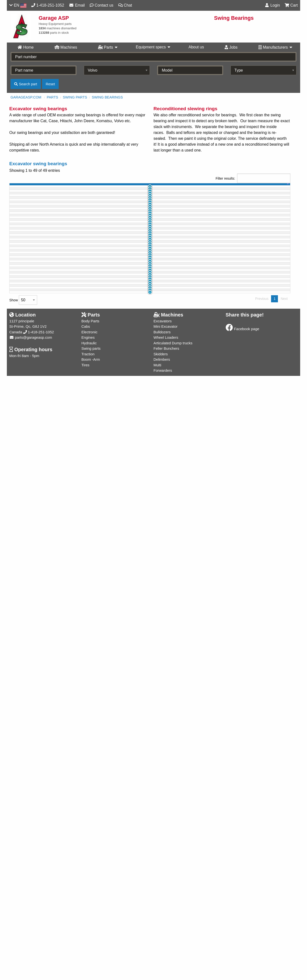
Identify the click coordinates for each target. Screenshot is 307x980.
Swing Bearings (107, 97)
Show (23, 904)
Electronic (89, 936)
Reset (50, 84)
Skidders (161, 958)
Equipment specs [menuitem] (151, 47)
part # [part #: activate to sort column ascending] (148, 187)
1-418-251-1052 (39, 936)
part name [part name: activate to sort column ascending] (102, 187)
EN (18, 5)
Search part (26, 84)
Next (284, 903)
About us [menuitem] (196, 47)
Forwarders (163, 975)
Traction (88, 958)
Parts (52, 97)
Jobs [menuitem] (231, 47)
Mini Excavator (165, 931)
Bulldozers (162, 936)
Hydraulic (89, 947)
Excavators (163, 925)
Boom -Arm (91, 964)
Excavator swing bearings (38, 164)
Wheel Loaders (166, 942)
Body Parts (90, 925)
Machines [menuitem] (66, 47)
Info (274, 198)
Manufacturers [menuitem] (273, 47)
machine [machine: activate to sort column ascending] (61, 187)
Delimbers (162, 964)
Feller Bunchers (166, 953)
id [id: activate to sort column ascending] (33, 187)
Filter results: (253, 178)
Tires (85, 969)
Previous (262, 903)
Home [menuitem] (26, 47)
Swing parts (75, 97)
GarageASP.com (26, 97)
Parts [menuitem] (106, 47)
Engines (88, 942)
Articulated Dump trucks (173, 947)
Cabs (86, 931)
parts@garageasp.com (31, 942)
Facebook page (242, 933)
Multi (157, 969)
